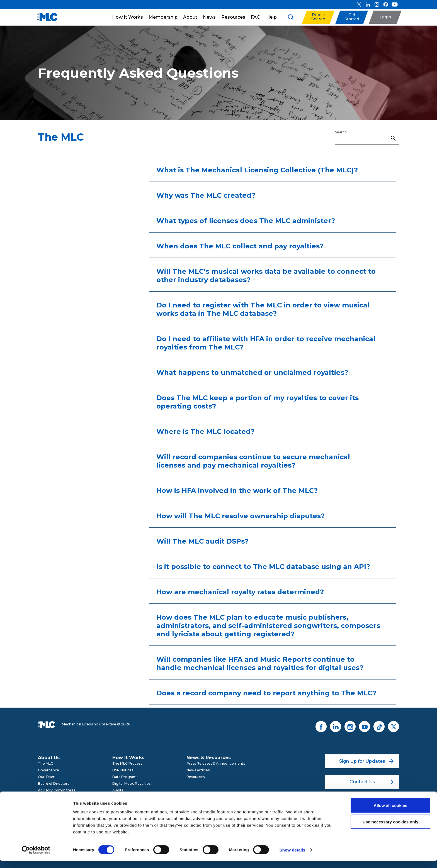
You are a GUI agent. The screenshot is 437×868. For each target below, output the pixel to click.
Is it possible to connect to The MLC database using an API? (263, 567)
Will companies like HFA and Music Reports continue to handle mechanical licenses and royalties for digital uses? (260, 663)
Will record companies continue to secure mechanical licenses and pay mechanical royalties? (253, 461)
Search (341, 132)
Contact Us (372, 782)
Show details (292, 857)
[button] (318, 17)
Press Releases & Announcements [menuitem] (216, 763)
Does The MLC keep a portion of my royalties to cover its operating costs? (258, 402)
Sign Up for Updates (366, 761)
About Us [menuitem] (49, 758)
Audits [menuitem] (118, 790)
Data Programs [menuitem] (125, 777)
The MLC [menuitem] (46, 763)
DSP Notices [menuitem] (123, 770)
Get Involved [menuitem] (49, 797)
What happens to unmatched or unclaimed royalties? (252, 372)
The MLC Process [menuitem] (127, 763)
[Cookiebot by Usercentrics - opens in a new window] (36, 857)
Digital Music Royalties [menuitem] (131, 783)
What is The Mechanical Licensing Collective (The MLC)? (257, 170)
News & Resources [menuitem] (209, 758)
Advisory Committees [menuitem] (57, 790)
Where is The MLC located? (205, 431)
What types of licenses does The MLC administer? (246, 221)
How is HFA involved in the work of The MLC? (237, 491)
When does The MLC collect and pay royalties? (240, 246)
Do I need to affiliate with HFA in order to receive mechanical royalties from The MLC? (266, 343)
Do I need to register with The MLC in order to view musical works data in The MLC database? (263, 309)
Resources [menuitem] (196, 777)
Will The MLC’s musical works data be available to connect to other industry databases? (266, 276)
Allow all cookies (391, 812)
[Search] (367, 138)
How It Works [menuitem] (128, 758)
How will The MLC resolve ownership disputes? (241, 516)
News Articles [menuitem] (198, 770)
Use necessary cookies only (390, 829)
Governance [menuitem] (48, 770)
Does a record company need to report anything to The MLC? (266, 693)
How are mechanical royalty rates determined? (240, 592)
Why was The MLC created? (206, 195)
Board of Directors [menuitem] (54, 783)
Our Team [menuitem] (47, 777)
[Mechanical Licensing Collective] (44, 17)
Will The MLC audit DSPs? (202, 541)
